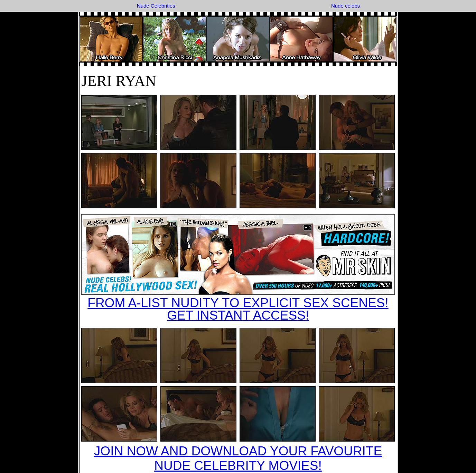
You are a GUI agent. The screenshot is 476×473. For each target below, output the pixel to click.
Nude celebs (346, 6)
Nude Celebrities (156, 6)
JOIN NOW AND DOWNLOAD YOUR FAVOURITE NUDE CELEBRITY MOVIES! (238, 458)
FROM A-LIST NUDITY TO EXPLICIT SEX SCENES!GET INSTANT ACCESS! (238, 309)
